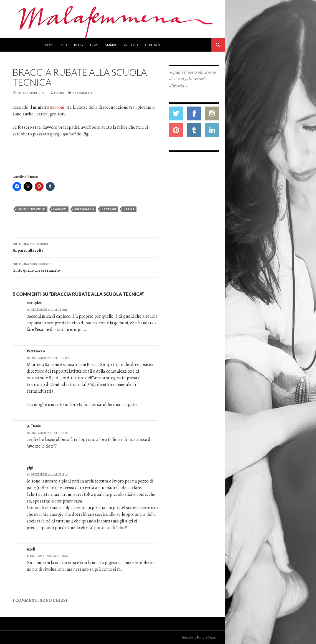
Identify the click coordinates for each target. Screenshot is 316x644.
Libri (94, 45)
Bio (64, 45)
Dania (59, 93)
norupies (34, 303)
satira (129, 209)
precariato (84, 209)
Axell (31, 549)
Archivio (131, 45)
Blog (79, 45)
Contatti (153, 45)
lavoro (60, 209)
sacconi (109, 209)
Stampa (111, 45)
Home (50, 45)
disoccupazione (31, 209)
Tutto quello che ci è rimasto (85, 267)
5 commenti (83, 93)
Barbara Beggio (207, 637)
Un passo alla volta (85, 247)
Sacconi (57, 107)
